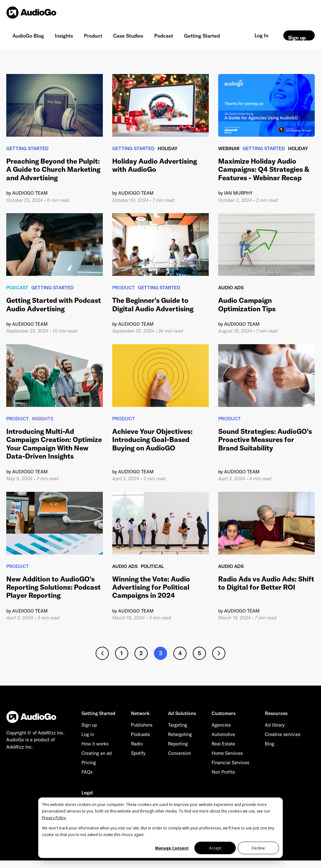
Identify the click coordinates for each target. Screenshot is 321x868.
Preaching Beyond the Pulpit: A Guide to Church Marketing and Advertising (53, 169)
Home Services (227, 753)
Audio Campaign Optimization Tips (247, 304)
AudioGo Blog (28, 36)
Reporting (178, 744)
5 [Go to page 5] (199, 653)
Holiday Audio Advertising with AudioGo (155, 165)
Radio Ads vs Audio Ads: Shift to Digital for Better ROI (266, 583)
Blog (270, 744)
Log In (261, 35)
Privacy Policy (54, 818)
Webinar (229, 148)
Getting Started (202, 36)
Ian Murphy (238, 193)
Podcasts (140, 734)
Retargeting (180, 734)
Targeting (178, 725)
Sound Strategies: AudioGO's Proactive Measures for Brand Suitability (265, 440)
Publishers (142, 725)
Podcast (164, 36)
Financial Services (230, 763)
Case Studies (128, 36)
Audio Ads (231, 288)
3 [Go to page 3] (161, 653)
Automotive (223, 734)
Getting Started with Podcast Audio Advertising (54, 304)
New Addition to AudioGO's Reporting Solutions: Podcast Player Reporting (53, 587)
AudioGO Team (30, 193)
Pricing (89, 763)
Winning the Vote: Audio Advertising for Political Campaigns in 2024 (151, 587)
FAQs (87, 772)
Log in (88, 734)
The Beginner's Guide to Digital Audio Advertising (153, 304)
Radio (137, 744)
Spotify (138, 753)
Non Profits (223, 772)
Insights (64, 36)
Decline (258, 848)
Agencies (221, 725)
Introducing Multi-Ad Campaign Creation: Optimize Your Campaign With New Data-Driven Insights (54, 444)
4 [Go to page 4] (180, 653)
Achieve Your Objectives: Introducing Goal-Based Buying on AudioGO (152, 440)
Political (152, 566)
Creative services (283, 734)
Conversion (179, 753)
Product (93, 36)
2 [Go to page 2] (141, 653)
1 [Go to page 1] (122, 653)
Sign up (297, 37)
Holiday (168, 148)
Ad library (275, 725)
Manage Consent (172, 848)
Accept (215, 848)
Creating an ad (97, 753)
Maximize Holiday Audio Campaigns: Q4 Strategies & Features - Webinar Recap (264, 169)
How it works (95, 744)
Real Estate (223, 744)
